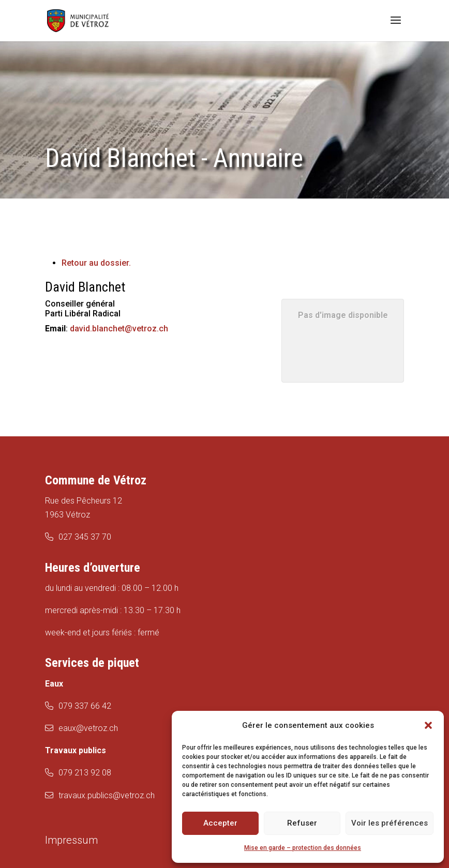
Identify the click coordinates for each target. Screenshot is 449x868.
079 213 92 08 (85, 773)
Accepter (220, 823)
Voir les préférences (390, 823)
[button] (428, 725)
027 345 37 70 (85, 537)
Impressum (71, 840)
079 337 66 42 (85, 706)
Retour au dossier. (96, 263)
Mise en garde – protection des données (303, 848)
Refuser (302, 823)
